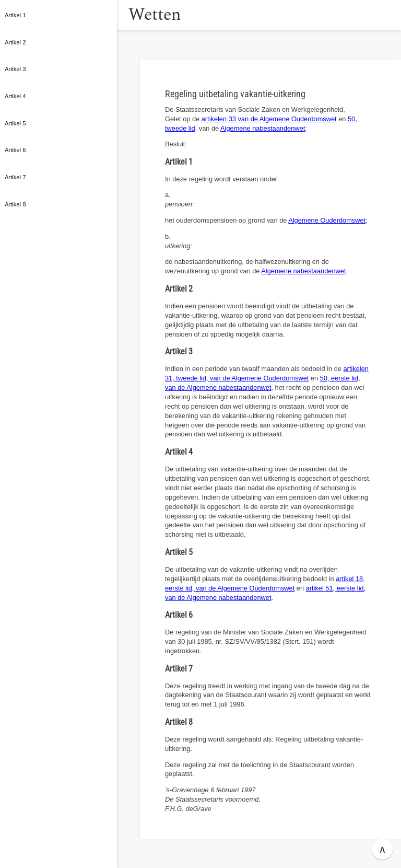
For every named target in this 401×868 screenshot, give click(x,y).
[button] (128, 15)
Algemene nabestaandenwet (263, 128)
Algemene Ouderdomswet (327, 220)
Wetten (169, 15)
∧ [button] (382, 849)
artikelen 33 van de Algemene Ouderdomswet (269, 119)
